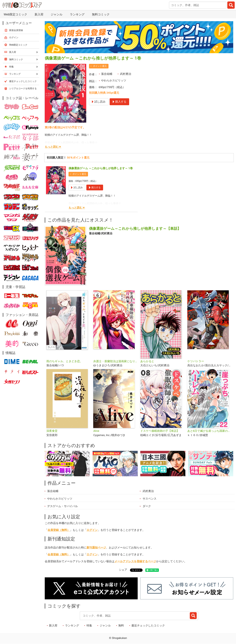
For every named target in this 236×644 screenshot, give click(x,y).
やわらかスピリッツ (114, 80)
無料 (121, 625)
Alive (96, 431)
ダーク (147, 506)
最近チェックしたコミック (148, 625)
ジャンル (57, 14)
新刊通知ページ (96, 547)
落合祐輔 (107, 74)
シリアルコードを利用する (23, 88)
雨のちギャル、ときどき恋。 (64, 361)
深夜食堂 (52, 431)
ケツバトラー (196, 361)
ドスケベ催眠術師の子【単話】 (160, 431)
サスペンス (150, 499)
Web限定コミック (15, 14)
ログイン (92, 530)
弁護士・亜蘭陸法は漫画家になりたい (115, 361)
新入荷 (39, 14)
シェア (123, 570)
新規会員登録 (16, 30)
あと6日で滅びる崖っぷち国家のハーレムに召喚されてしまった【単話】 (210, 431)
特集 (89, 625)
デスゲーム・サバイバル (63, 506)
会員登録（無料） (59, 530)
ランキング (77, 14)
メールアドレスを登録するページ (135, 561)
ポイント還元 (100, 66)
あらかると (147, 361)
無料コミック (101, 14)
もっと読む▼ (53, 147)
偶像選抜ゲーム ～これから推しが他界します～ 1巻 (101, 168)
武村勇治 (126, 74)
